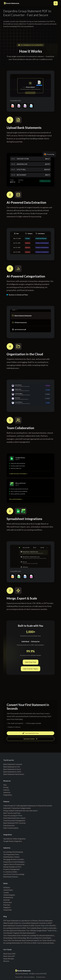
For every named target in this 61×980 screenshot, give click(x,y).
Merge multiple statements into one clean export (20, 811)
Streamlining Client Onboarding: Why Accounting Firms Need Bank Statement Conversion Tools (27, 938)
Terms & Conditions (29, 977)
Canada (6, 892)
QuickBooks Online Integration (14, 839)
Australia (7, 900)
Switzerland (7, 902)
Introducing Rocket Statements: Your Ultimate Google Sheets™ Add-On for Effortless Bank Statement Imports (30, 931)
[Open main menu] (56, 3)
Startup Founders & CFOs (12, 867)
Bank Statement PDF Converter (15, 823)
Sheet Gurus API (9, 956)
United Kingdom (9, 895)
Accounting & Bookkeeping (13, 852)
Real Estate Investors (11, 877)
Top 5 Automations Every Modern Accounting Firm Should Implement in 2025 (29, 936)
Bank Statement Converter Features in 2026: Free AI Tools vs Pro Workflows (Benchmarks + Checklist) (30, 926)
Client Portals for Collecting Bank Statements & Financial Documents (28, 806)
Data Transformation (11, 828)
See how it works (31, 739)
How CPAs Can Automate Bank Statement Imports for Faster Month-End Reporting (29, 941)
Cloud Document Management (14, 820)
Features (6, 790)
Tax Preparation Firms (11, 854)
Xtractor (6, 961)
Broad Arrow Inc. (41, 977)
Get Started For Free (30, 734)
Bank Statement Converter (13, 764)
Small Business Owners (11, 857)
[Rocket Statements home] (12, 3)
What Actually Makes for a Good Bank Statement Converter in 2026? (28, 923)
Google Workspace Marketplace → (19, 474)
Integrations (8, 795)
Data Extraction (9, 825)
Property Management (11, 869)
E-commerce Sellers (10, 872)
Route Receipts (9, 959)
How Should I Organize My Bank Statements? (19, 933)
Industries (7, 792)
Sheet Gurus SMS (9, 954)
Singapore (7, 907)
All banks (7, 887)
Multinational (8, 897)
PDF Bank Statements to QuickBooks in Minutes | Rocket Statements (28, 921)
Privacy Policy (19, 977)
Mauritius (7, 905)
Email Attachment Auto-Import (14, 818)
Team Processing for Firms (13, 815)
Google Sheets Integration (13, 841)
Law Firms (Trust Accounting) (14, 874)
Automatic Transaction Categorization (17, 808)
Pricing (6, 787)
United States (8, 890)
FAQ (5, 785)
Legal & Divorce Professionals (14, 864)
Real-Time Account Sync (12, 813)
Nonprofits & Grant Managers (14, 862)
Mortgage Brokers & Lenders (14, 859)
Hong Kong (7, 910)
